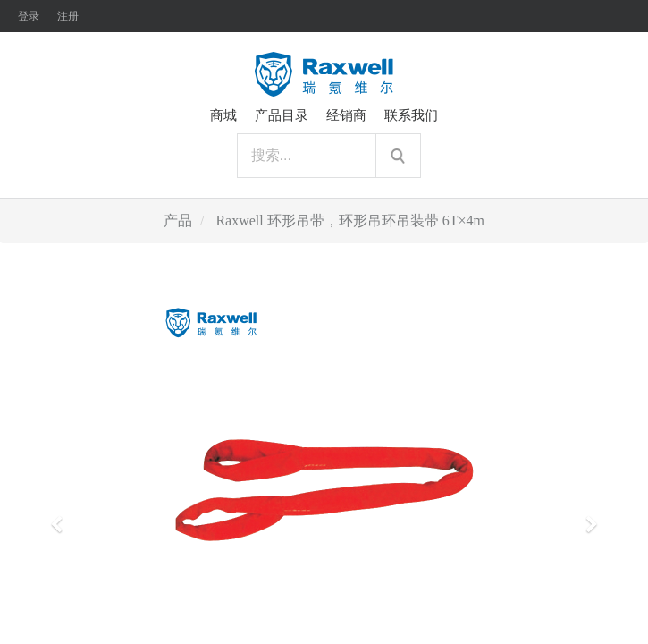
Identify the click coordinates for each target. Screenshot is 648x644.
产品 (178, 220)
